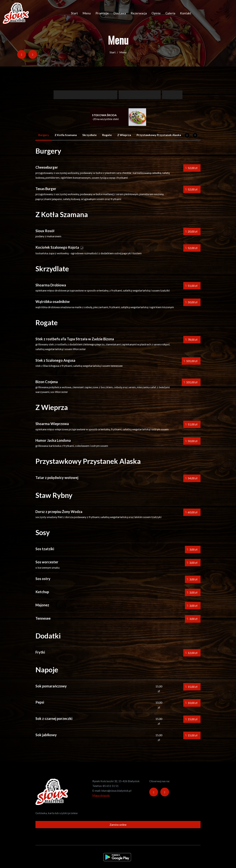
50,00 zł (191, 302)
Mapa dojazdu (101, 795)
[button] (82, 247)
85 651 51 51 (111, 786)
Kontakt (186, 13)
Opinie (156, 13)
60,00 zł (191, 512)
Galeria (170, 13)
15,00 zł (191, 687)
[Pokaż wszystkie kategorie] (195, 135)
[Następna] (187, 135)
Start (74, 13)
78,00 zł (191, 340)
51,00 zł (191, 286)
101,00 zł (191, 361)
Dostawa (120, 13)
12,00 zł (191, 653)
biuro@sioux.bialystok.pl (116, 791)
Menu (87, 13)
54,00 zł (191, 478)
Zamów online (118, 825)
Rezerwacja (139, 13)
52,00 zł (191, 168)
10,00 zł (191, 703)
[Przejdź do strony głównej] (16, 13)
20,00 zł (191, 231)
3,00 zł (192, 549)
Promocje (102, 13)
